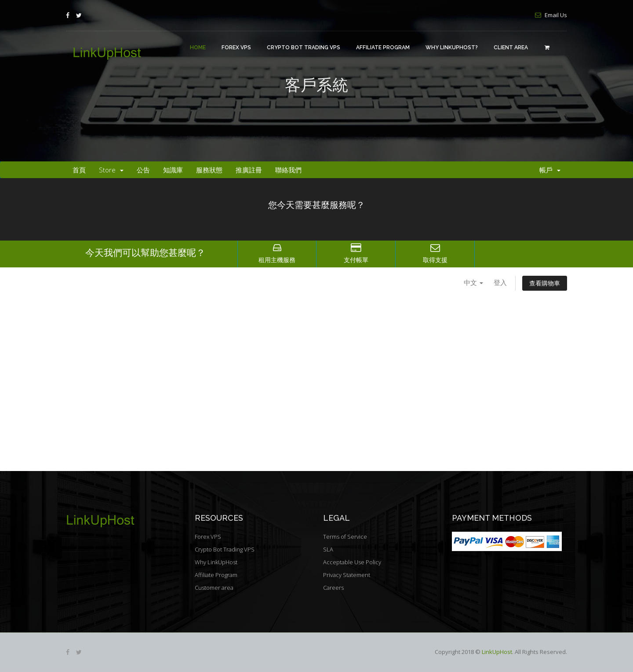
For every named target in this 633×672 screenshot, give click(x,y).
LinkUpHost (497, 652)
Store (111, 170)
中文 (473, 282)
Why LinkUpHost (216, 562)
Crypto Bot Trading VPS (304, 47)
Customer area (214, 588)
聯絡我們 (288, 170)
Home (198, 47)
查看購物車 (545, 283)
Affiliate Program (383, 47)
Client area (511, 47)
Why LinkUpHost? (452, 47)
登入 (500, 282)
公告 (143, 170)
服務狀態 (209, 170)
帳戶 (550, 170)
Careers (333, 588)
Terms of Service (345, 537)
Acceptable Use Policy (352, 562)
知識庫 (173, 170)
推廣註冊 (249, 170)
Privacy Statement (347, 575)
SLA (328, 549)
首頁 (79, 170)
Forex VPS (236, 47)
